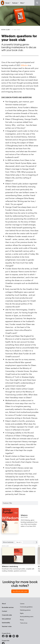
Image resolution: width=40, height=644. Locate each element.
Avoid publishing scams (27, 616)
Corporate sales (7, 615)
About (4, 604)
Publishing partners (25, 610)
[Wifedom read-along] (19, 555)
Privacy (22, 620)
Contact (4, 611)
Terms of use (24, 623)
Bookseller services (8, 607)
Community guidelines (26, 607)
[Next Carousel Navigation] (36, 542)
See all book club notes (20, 591)
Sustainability (6, 623)
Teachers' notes (7, 626)
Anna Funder (24, 517)
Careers (22, 604)
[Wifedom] (29, 515)
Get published (6, 619)
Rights (22, 613)
